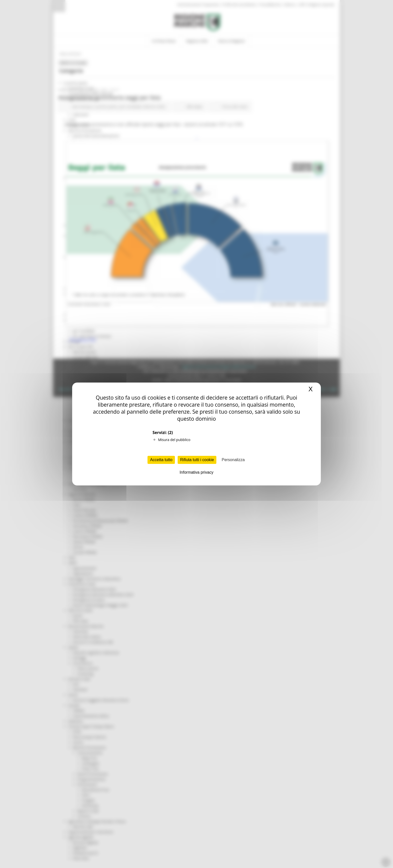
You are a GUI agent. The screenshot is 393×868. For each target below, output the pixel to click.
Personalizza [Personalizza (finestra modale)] (233, 460)
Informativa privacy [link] (197, 472)
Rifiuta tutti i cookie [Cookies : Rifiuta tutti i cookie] (197, 460)
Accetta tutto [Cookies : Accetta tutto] (161, 460)
